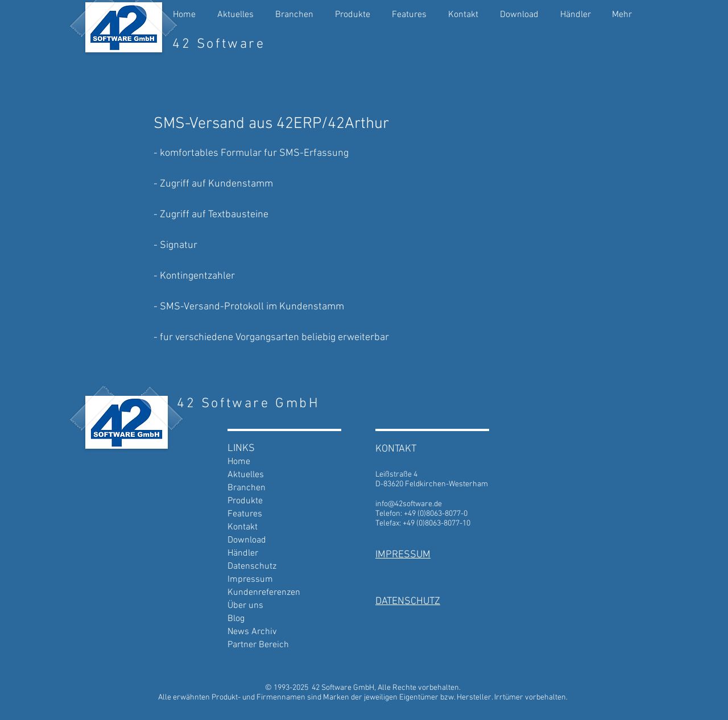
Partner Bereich (258, 645)
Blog (236, 619)
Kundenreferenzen (264, 593)
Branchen (247, 488)
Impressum (250, 580)
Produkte (245, 501)
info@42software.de (409, 504)
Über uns (245, 606)
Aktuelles (246, 475)
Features (245, 514)
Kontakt (243, 527)
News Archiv (252, 632)
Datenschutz (252, 566)
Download (247, 540)
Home (239, 462)
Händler (243, 553)
